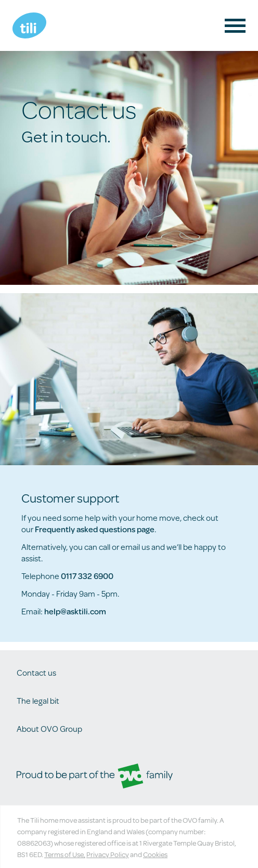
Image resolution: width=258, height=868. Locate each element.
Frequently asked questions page (95, 529)
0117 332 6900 (87, 576)
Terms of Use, (65, 854)
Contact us (36, 672)
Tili (29, 25)
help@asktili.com (75, 611)
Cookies (155, 854)
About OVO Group (49, 728)
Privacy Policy (108, 854)
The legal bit (38, 700)
